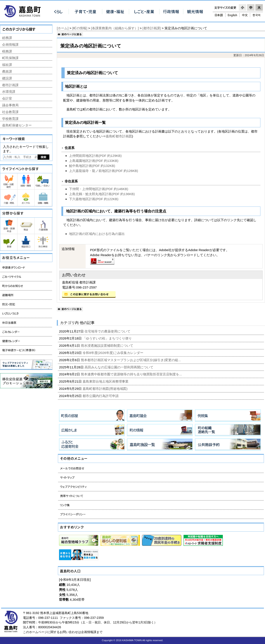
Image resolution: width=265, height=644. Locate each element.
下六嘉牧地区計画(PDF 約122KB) (94, 199)
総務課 (7, 38)
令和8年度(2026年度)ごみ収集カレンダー (113, 353)
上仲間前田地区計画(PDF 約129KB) (95, 156)
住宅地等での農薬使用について (108, 331)
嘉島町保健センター (17, 125)
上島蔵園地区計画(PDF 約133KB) (94, 161)
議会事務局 (10, 105)
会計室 (7, 98)
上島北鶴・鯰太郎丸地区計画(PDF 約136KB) (102, 194)
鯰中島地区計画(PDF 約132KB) (92, 166)
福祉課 (7, 65)
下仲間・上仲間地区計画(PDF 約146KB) (99, 189)
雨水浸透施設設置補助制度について (107, 346)
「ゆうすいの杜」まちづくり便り (108, 338)
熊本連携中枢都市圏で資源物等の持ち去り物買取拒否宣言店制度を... (132, 374)
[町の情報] (80, 28)
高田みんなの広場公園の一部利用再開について (119, 367)
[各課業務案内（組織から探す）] (115, 28)
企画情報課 (10, 45)
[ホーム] (63, 28)
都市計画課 (10, 85)
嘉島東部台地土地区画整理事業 (106, 381)
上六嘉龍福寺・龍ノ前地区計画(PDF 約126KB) (103, 171)
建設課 (7, 78)
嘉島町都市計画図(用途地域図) (105, 389)
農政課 (7, 71)
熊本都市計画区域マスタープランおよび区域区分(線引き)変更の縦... (131, 360)
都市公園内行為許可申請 (101, 396)
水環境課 (9, 92)
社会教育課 (10, 112)
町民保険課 (10, 58)
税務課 (7, 51)
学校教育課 (10, 119)
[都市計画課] (152, 28)
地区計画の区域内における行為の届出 (97, 234)
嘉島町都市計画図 (119, 136)
